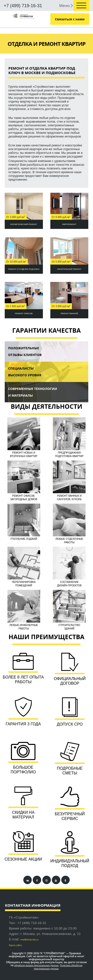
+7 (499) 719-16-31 (23, 6)
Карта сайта (15, 945)
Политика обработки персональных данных (58, 967)
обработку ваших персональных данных (36, 965)
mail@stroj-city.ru (30, 939)
